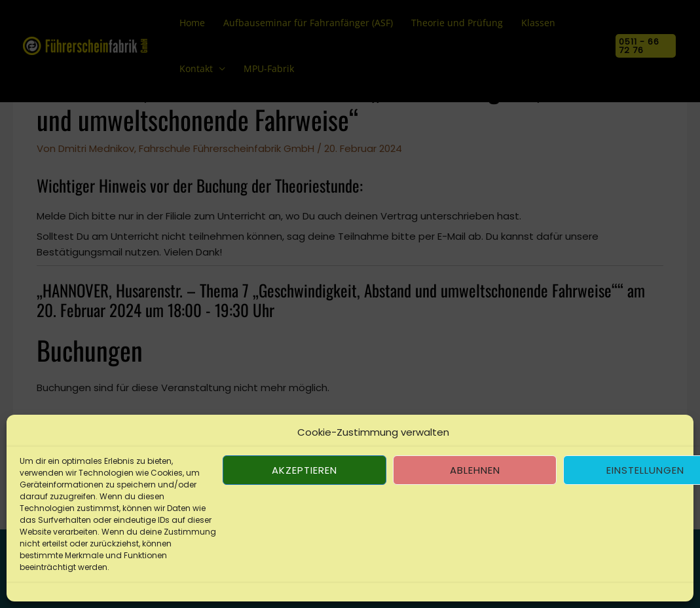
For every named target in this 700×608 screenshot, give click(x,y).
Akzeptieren (304, 470)
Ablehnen (475, 470)
